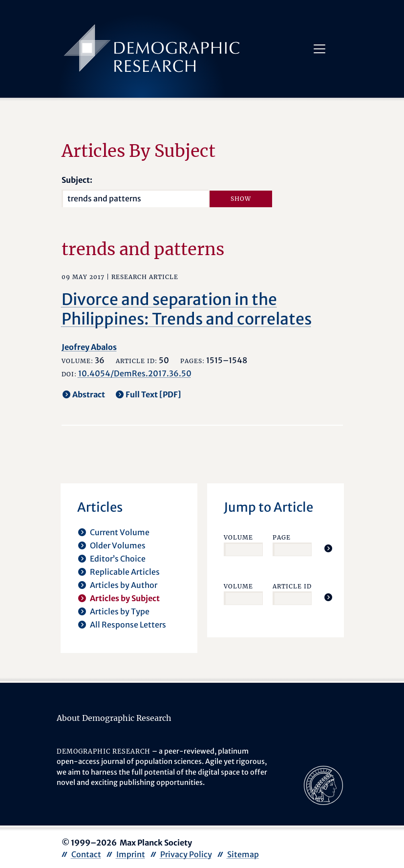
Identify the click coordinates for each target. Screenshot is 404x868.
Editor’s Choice (118, 559)
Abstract (89, 394)
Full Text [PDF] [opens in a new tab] (153, 394)
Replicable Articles (125, 572)
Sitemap (243, 854)
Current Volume (120, 532)
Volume (238, 537)
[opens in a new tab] (323, 784)
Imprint (131, 854)
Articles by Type (120, 611)
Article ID (292, 586)
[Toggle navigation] (319, 49)
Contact (86, 854)
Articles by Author (124, 585)
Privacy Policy (186, 854)
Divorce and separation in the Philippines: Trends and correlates (187, 309)
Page (282, 537)
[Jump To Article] (328, 548)
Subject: (77, 180)
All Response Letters (128, 625)
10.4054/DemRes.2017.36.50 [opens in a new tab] (135, 373)
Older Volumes (118, 545)
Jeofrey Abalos (89, 347)
